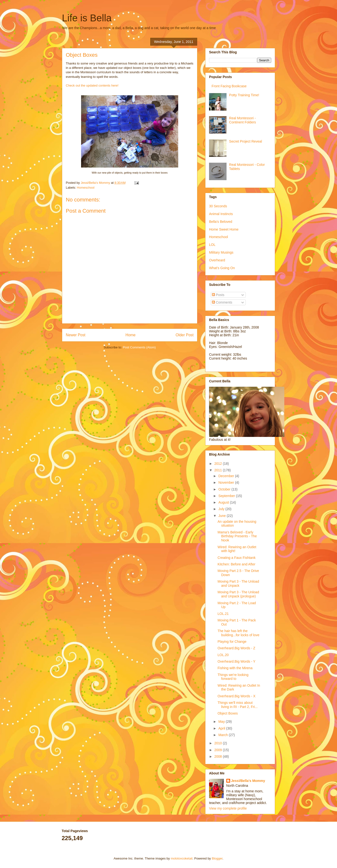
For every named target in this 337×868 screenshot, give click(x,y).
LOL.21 (223, 614)
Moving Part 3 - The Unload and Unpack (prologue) (238, 594)
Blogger (217, 858)
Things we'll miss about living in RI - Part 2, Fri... (238, 705)
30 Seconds (218, 206)
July (222, 509)
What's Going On (222, 268)
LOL (212, 245)
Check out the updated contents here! (92, 85)
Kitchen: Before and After (236, 564)
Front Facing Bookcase (229, 86)
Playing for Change (232, 642)
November (227, 482)
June (222, 516)
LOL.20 (223, 655)
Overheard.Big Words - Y (236, 661)
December (227, 476)
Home (131, 335)
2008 (219, 756)
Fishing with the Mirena (235, 668)
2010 (219, 743)
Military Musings (221, 252)
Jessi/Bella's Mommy (248, 781)
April (222, 728)
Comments (222, 302)
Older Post (185, 335)
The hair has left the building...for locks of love (238, 633)
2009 (219, 750)
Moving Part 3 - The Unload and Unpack (238, 583)
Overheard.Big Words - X (236, 696)
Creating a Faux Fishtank (236, 558)
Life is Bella (87, 18)
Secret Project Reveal (246, 141)
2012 (219, 464)
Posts (218, 295)
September (227, 496)
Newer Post (76, 335)
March (223, 735)
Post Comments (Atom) (139, 347)
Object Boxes (228, 713)
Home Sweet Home (224, 229)
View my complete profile (228, 808)
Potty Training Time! (244, 95)
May (222, 722)
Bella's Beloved (221, 222)
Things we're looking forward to (233, 677)
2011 (219, 470)
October (225, 489)
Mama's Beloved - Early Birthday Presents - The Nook (237, 536)
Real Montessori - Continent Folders (243, 120)
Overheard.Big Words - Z (236, 648)
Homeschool (86, 188)
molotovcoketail (182, 858)
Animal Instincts (221, 214)
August (224, 502)
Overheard (217, 260)
